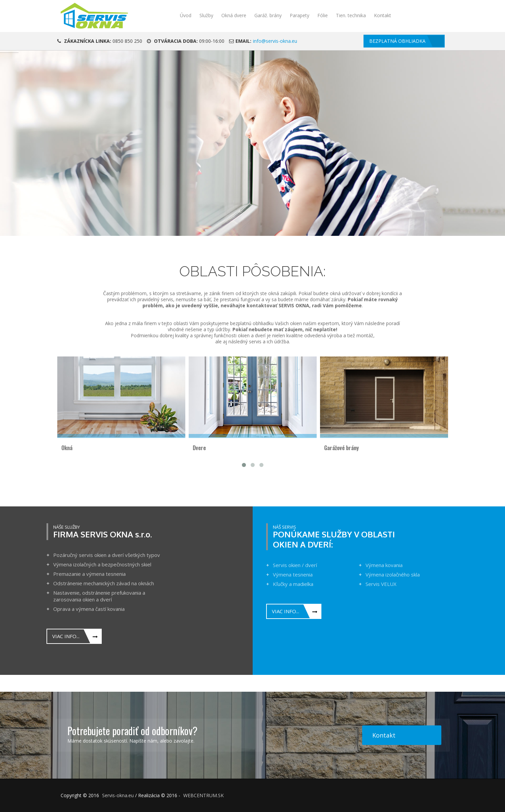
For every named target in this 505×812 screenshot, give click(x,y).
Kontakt (383, 15)
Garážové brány (341, 448)
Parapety (299, 15)
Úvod (186, 15)
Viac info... (66, 636)
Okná (67, 448)
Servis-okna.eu (118, 795)
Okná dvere (234, 15)
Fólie (323, 15)
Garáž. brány (268, 15)
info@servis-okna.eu (275, 41)
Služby (206, 15)
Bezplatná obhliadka (397, 41)
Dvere (199, 448)
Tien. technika (351, 15)
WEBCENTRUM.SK (203, 795)
